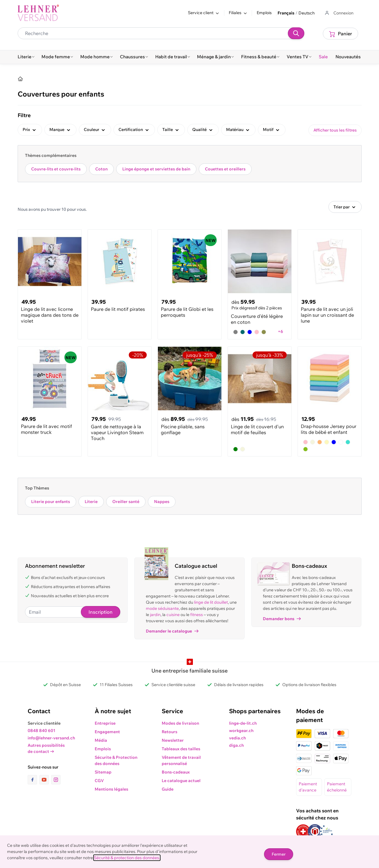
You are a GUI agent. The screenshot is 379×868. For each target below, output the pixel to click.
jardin (155, 615)
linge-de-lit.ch (243, 723)
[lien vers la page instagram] (56, 780)
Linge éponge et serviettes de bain (156, 169)
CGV (99, 781)
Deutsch (307, 13)
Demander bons (282, 619)
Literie (91, 502)
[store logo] (38, 13)
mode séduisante (162, 608)
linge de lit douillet (211, 602)
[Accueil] (20, 79)
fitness (197, 615)
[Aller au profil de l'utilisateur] (339, 13)
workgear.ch (241, 731)
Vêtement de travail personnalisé (181, 760)
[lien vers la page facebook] (34, 780)
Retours (170, 732)
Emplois (264, 13)
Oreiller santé (126, 502)
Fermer (279, 854)
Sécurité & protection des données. (127, 858)
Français (286, 13)
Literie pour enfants (51, 502)
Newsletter (173, 740)
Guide (168, 789)
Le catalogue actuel (181, 781)
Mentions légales (111, 789)
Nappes (162, 502)
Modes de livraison (180, 723)
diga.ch (236, 745)
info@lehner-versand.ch (51, 738)
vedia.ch (237, 738)
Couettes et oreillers (225, 169)
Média (101, 740)
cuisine (173, 615)
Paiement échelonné (337, 787)
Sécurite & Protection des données (116, 760)
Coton (101, 169)
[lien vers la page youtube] (45, 780)
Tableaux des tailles (181, 749)
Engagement (107, 732)
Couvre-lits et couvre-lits (56, 169)
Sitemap (103, 772)
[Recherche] (296, 33)
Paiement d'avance (308, 787)
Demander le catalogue (172, 631)
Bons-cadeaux (176, 772)
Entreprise (105, 723)
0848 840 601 (41, 731)
